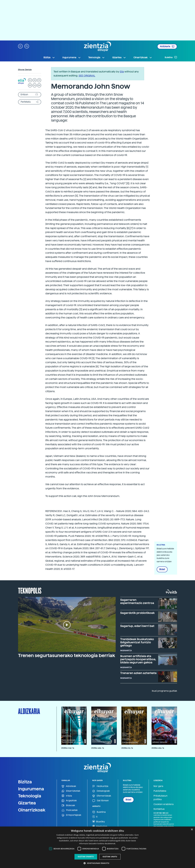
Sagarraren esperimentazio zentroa (137, 601)
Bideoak (68, 806)
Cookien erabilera (164, 804)
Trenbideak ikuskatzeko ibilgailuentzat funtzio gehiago (137, 642)
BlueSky (99, 821)
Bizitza (25, 782)
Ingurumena (31, 789)
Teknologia (30, 796)
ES (35, 80)
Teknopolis (30, 590)
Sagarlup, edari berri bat (137, 626)
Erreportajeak (71, 815)
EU (30, 80)
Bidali (162, 569)
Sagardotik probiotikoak (137, 613)
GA (39, 85)
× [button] (192, 830)
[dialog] (98, 847)
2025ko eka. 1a (158, 748)
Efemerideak (102, 796)
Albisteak (69, 786)
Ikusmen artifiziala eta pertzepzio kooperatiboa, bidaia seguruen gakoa (138, 659)
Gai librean (101, 801)
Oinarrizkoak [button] (143, 58)
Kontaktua (159, 809)
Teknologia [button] (96, 58)
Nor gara (158, 786)
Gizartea (27, 803)
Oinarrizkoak (32, 810)
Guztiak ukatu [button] (110, 857)
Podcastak (70, 810)
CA (35, 85)
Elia (122, 72)
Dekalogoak (101, 791)
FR (39, 80)
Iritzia (67, 796)
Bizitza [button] (49, 58)
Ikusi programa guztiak (164, 691)
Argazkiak (69, 801)
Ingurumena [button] (72, 58)
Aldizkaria (167, 46)
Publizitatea (160, 791)
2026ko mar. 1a (68, 748)
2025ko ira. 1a (127, 748)
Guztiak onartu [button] (86, 857)
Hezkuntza (100, 786)
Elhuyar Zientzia (25, 70)
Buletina (171, 57)
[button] (20, 46)
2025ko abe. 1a (98, 748)
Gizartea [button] (119, 58)
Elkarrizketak (71, 791)
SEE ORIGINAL (87, 76)
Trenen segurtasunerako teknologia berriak (67, 655)
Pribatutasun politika (160, 798)
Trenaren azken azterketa (138, 673)
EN (30, 85)
